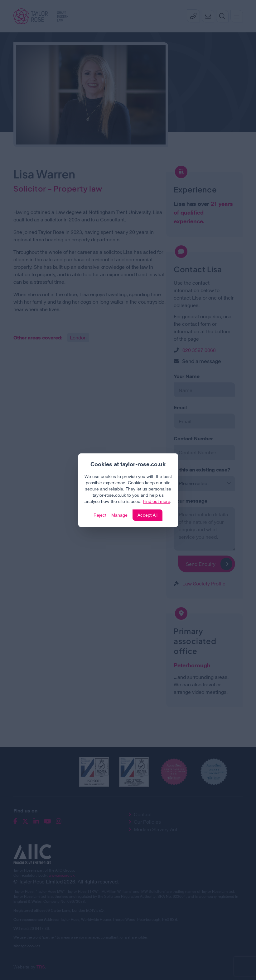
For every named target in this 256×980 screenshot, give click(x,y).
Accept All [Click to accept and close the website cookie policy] (147, 515)
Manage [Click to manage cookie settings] (119, 515)
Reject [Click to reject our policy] (100, 515)
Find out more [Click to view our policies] (157, 501)
